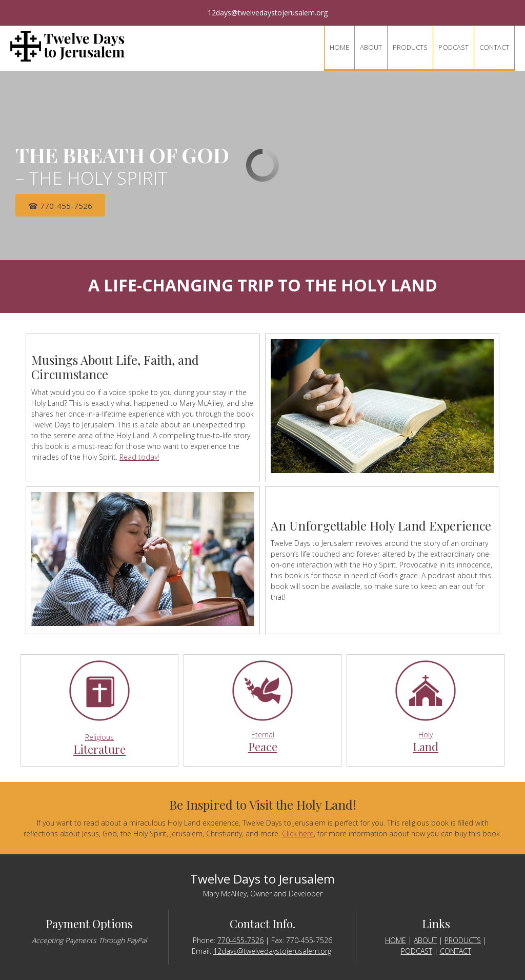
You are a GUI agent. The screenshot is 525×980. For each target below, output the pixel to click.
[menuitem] (339, 48)
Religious (99, 737)
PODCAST (417, 951)
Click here (298, 834)
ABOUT (425, 940)
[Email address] (262, 13)
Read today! (139, 457)
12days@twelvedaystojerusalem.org (272, 951)
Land (426, 747)
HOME (396, 940)
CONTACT (456, 951)
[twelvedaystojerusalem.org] (67, 46)
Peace (263, 747)
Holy (426, 734)
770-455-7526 (240, 940)
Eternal (263, 734)
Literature (99, 749)
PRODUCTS (463, 940)
